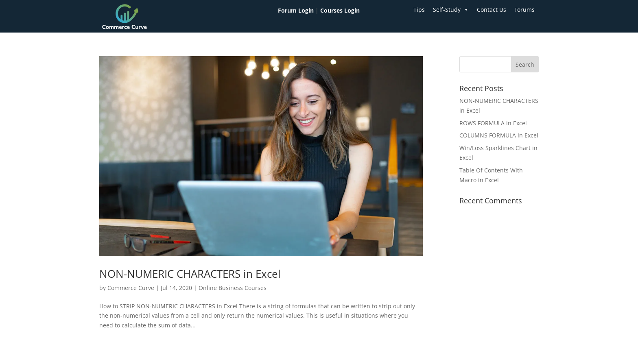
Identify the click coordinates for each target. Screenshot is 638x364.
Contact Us (492, 10)
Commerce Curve (131, 288)
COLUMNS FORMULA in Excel (499, 135)
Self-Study (451, 10)
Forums (524, 10)
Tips (419, 10)
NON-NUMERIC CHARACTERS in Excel (190, 274)
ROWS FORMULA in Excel (493, 123)
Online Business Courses (233, 288)
